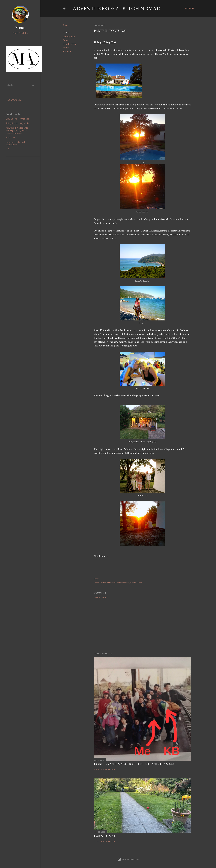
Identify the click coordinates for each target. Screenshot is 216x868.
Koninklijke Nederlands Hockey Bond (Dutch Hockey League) (17, 130)
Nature (66, 48)
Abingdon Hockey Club (17, 123)
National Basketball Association (15, 143)
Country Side (69, 37)
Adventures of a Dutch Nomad (117, 8)
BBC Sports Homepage (18, 119)
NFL (8, 149)
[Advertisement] (142, 625)
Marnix (20, 27)
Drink (65, 40)
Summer (67, 51)
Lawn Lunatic (107, 836)
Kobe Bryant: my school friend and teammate (136, 764)
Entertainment (70, 44)
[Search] (189, 9)
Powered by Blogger (128, 859)
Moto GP (10, 138)
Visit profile (20, 33)
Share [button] (65, 25)
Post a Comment (102, 597)
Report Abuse (14, 100)
